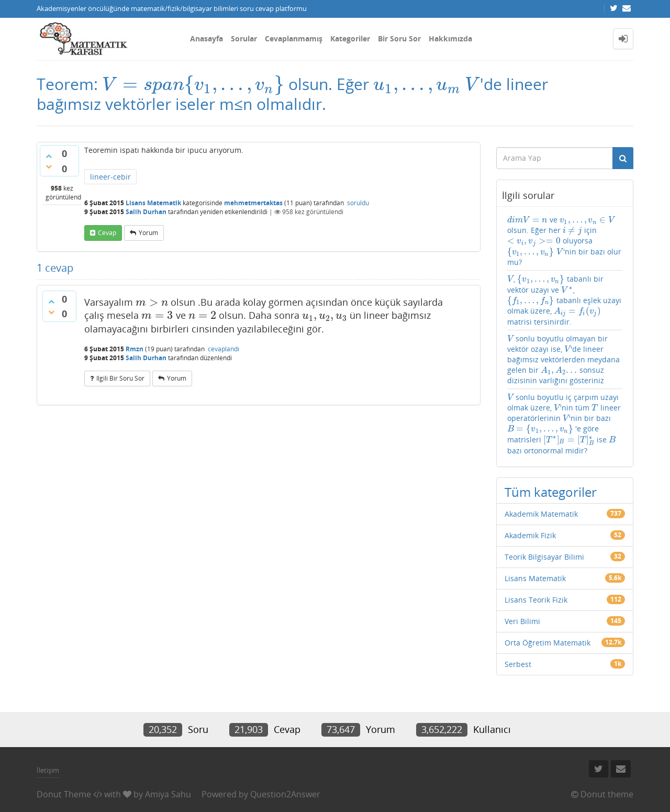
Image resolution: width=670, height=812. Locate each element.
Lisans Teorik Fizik (536, 600)
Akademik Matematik (541, 514)
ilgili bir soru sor (120, 378)
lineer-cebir (110, 177)
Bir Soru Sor (399, 38)
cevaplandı (224, 349)
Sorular (244, 38)
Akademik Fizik (530, 535)
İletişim (48, 770)
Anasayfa (206, 38)
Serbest (518, 664)
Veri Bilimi (522, 621)
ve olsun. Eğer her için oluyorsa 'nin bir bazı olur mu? (564, 241)
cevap (107, 233)
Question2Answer (285, 794)
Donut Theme (64, 794)
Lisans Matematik (153, 203)
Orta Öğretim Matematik (548, 643)
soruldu (358, 203)
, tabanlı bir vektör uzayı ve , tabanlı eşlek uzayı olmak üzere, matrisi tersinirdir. (564, 300)
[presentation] (193, 84)
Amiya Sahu (168, 794)
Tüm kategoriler (551, 492)
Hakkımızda (450, 38)
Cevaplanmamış (294, 38)
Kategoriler (350, 38)
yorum (148, 233)
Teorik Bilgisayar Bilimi (544, 557)
